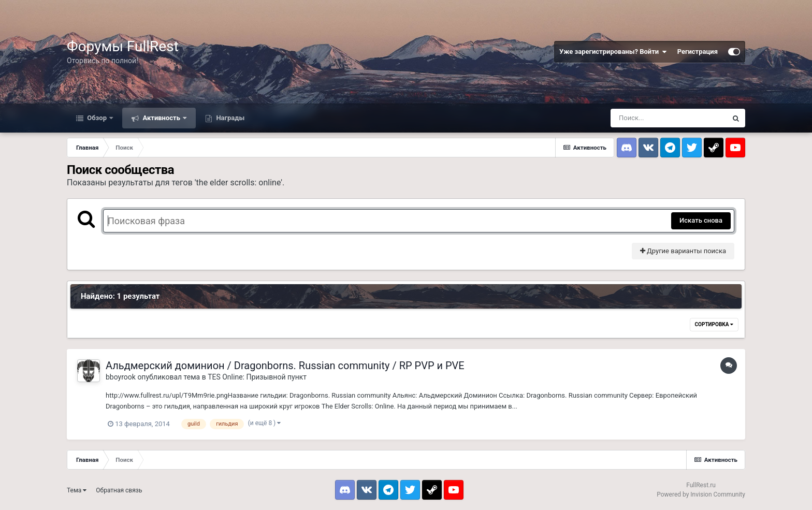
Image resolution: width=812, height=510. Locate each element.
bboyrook (121, 377)
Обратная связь (119, 490)
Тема (77, 490)
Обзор (97, 118)
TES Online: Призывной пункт (257, 377)
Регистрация (698, 52)
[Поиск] (669, 118)
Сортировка (714, 324)
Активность (161, 118)
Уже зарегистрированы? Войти (613, 52)
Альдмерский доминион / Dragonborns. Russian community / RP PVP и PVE (285, 366)
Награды (229, 118)
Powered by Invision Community (701, 494)
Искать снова (701, 220)
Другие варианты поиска (683, 251)
